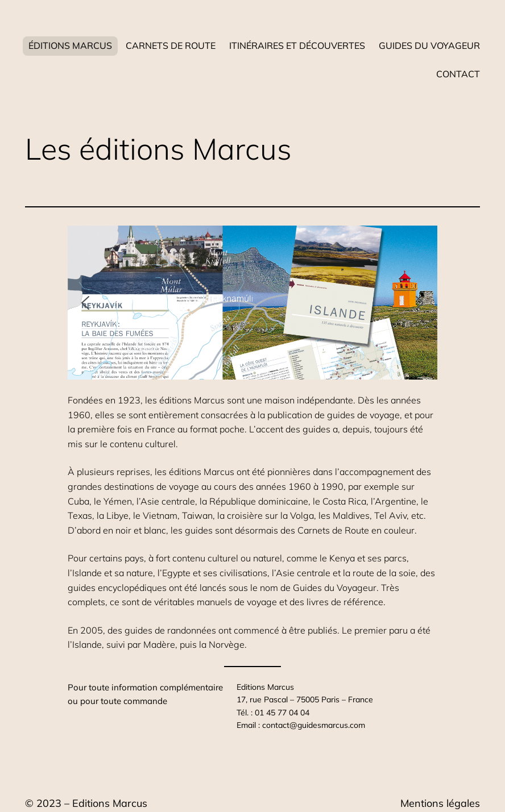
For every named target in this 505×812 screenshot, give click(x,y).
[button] (85, 303)
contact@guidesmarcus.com (314, 725)
